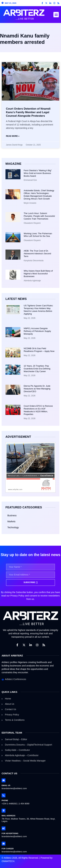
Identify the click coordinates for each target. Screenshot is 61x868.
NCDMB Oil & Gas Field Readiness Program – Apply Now (39, 350)
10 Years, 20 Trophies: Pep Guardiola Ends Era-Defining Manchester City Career (37, 369)
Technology (13, 527)
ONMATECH (8, 861)
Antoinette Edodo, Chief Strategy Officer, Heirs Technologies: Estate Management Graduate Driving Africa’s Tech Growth (39, 195)
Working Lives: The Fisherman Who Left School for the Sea (38, 235)
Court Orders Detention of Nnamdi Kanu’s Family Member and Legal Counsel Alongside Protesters (28, 112)
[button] (56, 15)
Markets (11, 521)
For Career (8, 849)
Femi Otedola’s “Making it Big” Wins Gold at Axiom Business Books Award (38, 173)
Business (12, 515)
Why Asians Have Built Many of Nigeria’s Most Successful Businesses (38, 274)
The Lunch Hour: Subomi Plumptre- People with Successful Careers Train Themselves (39, 216)
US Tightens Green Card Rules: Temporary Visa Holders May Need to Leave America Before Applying (38, 310)
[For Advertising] (4, 828)
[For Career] (4, 844)
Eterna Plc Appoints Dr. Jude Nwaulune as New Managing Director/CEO (37, 389)
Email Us (6, 785)
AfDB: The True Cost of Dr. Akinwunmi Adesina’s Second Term (37, 254)
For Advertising (10, 833)
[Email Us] (4, 780)
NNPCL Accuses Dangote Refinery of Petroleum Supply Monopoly (37, 331)
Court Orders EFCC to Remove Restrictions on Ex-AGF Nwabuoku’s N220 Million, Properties (38, 410)
